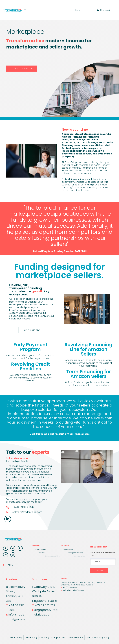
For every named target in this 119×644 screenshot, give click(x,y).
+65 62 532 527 (44, 605)
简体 (11, 565)
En (5, 565)
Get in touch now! (32, 330)
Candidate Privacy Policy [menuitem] (97, 637)
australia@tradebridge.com (73, 590)
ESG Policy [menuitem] (44, 637)
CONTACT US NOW (22, 69)
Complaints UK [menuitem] (58, 637)
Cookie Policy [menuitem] (31, 637)
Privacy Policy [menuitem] (16, 637)
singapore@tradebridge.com (45, 612)
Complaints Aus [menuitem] (76, 637)
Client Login (104, 10)
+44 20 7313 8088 (15, 608)
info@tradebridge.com (15, 617)
